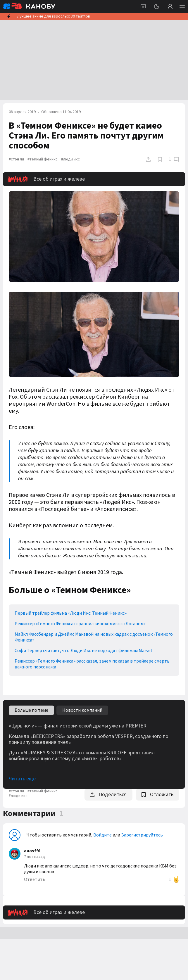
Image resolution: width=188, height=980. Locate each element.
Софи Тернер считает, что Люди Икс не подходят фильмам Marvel (83, 651)
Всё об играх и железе (46, 179)
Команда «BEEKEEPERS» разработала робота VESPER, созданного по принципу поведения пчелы (89, 739)
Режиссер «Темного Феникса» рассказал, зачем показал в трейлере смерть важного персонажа (92, 664)
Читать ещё (22, 779)
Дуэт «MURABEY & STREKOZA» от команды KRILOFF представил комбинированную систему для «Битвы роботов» (82, 756)
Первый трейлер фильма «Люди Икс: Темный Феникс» (71, 613)
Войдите (102, 835)
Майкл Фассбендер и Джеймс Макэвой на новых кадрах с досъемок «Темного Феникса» (94, 637)
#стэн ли (16, 159)
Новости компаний (82, 710)
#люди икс (70, 159)
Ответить (35, 879)
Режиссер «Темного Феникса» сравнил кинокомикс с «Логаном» (80, 624)
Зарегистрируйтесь (142, 835)
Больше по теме (31, 710)
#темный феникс (43, 159)
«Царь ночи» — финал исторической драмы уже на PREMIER (78, 726)
